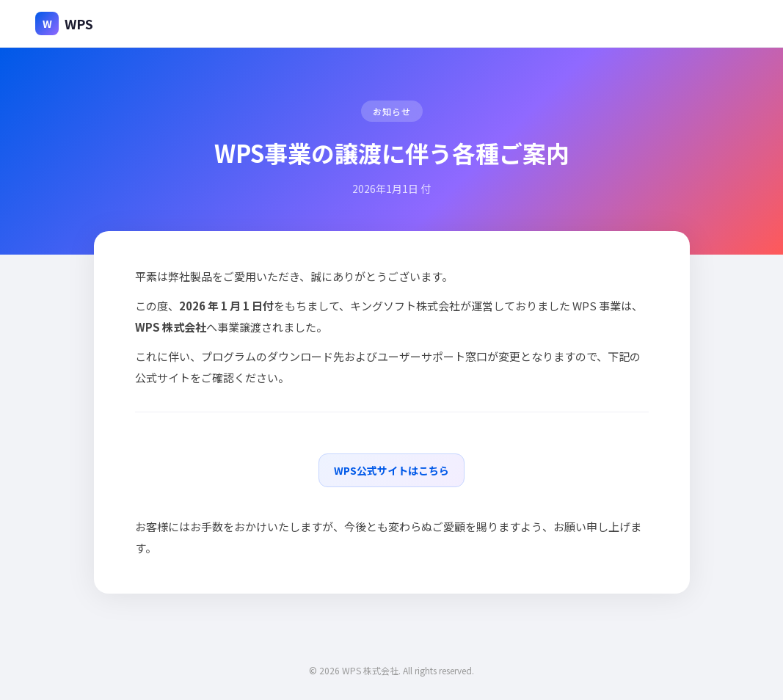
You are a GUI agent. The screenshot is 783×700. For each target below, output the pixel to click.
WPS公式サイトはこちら (391, 470)
